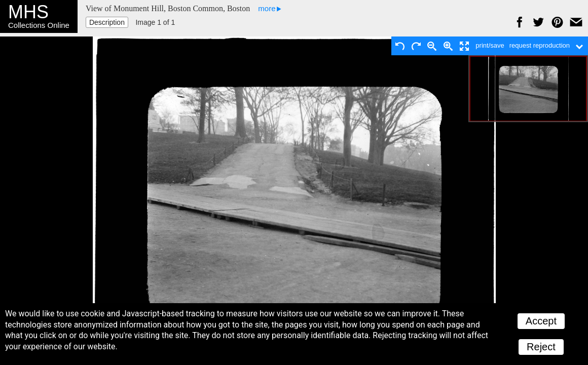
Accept (541, 321)
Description (107, 22)
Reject (541, 347)
